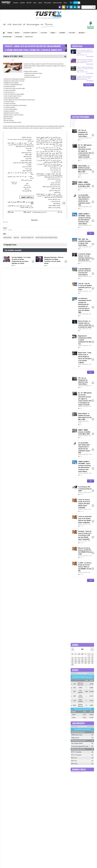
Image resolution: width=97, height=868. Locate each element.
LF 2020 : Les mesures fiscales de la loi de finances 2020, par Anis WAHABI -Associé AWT (85, 567)
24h (73, 122)
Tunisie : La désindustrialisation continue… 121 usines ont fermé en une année (85, 69)
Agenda (40, 3)
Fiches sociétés (48, 3)
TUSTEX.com (6, 3)
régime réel (16, 237)
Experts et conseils (57, 3)
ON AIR (76, 3)
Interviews (18, 37)
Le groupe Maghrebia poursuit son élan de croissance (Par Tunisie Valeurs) (84, 272)
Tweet (13, 60)
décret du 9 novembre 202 (27, 237)
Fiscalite (10, 230)
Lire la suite (90, 56)
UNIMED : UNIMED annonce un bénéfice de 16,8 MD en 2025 (84, 184)
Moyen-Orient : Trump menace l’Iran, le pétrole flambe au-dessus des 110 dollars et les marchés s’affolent (85, 357)
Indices (65, 3)
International (8, 37)
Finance (51, 33)
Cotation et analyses (29, 33)
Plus (91, 233)
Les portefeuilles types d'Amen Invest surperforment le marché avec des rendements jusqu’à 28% (84, 200)
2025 (74, 124)
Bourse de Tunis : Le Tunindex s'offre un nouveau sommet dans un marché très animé (85, 324)
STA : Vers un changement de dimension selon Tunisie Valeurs (83, 133)
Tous (74, 126)
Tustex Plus (28, 37)
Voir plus (89, 85)
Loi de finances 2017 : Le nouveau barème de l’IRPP (85, 489)
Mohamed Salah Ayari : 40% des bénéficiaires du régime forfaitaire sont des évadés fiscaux (54, 260)
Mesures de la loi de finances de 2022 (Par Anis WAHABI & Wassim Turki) (85, 551)
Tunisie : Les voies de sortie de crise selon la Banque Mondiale (85, 60)
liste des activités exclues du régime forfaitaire (46, 237)
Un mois (74, 120)
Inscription (22, 3)
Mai (82, 649)
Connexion (16, 3)
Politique (69, 33)
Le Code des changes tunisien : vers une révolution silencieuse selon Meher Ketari (85, 257)
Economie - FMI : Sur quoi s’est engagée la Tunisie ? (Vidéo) (84, 77)
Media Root (6, 222)
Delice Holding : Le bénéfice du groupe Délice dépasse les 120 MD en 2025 (85, 169)
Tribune (9, 33)
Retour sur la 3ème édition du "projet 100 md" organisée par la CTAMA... (85, 52)
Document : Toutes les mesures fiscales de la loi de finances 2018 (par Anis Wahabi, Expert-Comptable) (85, 535)
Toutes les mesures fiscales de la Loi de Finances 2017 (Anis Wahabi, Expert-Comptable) (84, 504)
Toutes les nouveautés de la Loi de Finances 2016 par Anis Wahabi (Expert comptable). (85, 519)
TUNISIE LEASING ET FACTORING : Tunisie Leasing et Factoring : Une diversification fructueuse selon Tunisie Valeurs (85, 219)
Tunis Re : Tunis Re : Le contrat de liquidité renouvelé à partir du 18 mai (85, 286)
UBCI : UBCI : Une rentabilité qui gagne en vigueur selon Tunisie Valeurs (85, 242)
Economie (60, 33)
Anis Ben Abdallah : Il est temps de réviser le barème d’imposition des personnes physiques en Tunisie (21, 260)
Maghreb (79, 33)
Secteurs (42, 33)
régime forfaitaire (8, 237)
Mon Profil (29, 3)
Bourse (35, 3)
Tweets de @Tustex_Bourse (77, 772)
